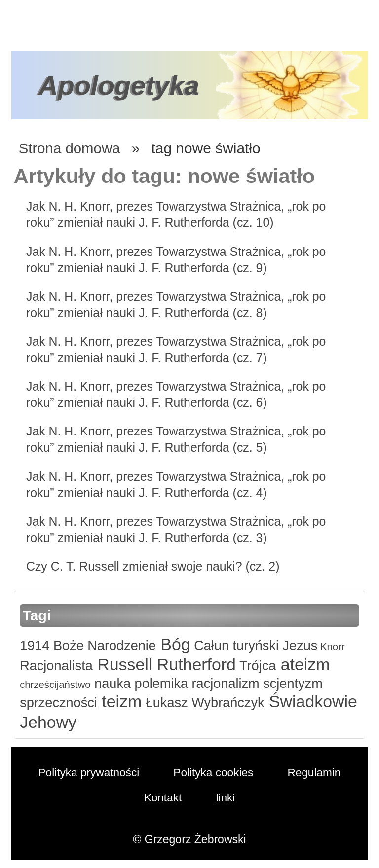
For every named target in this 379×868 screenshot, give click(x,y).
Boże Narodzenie (105, 645)
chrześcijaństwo (56, 684)
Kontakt (163, 797)
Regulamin (316, 772)
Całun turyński (239, 645)
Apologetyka (120, 85)
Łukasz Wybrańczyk (207, 703)
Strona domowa (71, 148)
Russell (125, 664)
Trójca (260, 666)
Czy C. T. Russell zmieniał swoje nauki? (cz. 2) (155, 566)
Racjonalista (57, 666)
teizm (121, 701)
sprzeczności (59, 703)
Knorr (337, 646)
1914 (35, 645)
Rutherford (198, 664)
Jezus (303, 645)
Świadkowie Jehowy (96, 722)
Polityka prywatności (88, 772)
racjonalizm (228, 683)
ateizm (308, 664)
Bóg (176, 644)
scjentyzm (296, 683)
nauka (112, 683)
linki (226, 797)
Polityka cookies (214, 772)
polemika (162, 683)
